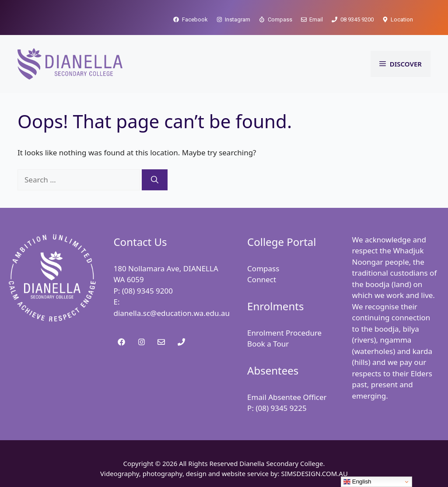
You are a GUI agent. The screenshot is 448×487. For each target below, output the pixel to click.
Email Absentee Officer (287, 397)
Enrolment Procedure (284, 333)
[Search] (155, 180)
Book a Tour (268, 344)
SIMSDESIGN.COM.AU (314, 473)
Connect (262, 279)
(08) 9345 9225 (281, 408)
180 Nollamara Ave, (148, 268)
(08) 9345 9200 (147, 291)
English (357, 482)
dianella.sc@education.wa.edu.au (171, 313)
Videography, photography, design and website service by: (191, 473)
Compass (263, 268)
